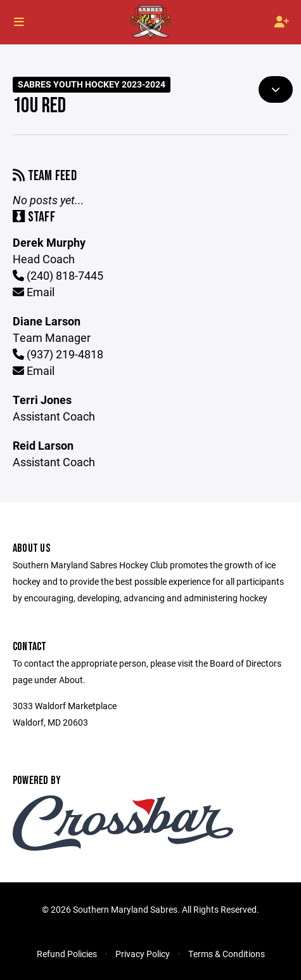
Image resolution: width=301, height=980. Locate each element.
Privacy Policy (143, 954)
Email (34, 292)
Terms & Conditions (227, 954)
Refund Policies (67, 954)
